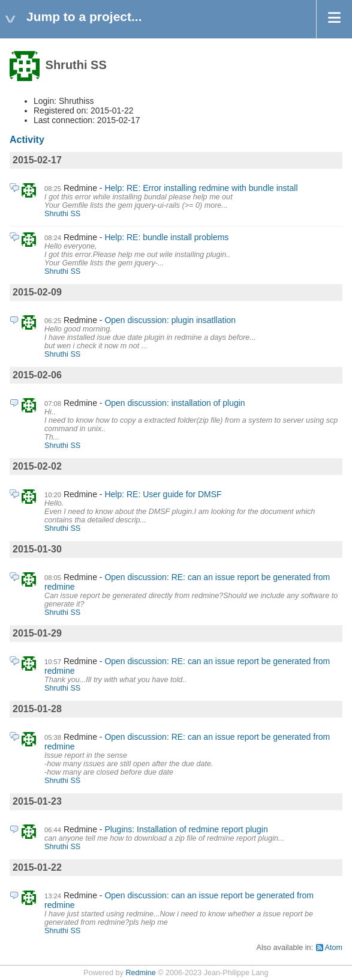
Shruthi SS (62, 214)
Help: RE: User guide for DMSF (163, 494)
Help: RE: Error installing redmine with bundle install (201, 188)
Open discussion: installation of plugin (175, 403)
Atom (334, 948)
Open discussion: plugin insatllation (170, 320)
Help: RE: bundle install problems (166, 237)
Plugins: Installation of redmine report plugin (186, 829)
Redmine (140, 973)
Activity (27, 140)
